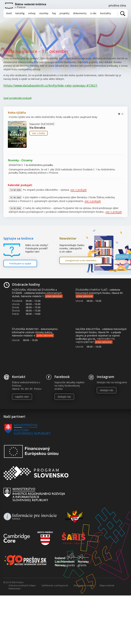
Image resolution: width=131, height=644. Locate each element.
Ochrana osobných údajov (22, 585)
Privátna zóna (117, 5)
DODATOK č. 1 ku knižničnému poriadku (31, 165)
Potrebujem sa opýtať (20, 263)
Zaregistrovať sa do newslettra (81, 260)
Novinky (44, 13)
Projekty (64, 13)
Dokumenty (80, 13)
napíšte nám (22, 397)
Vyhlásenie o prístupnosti (55, 585)
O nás (93, 13)
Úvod (9, 13)
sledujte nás (64, 397)
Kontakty (105, 13)
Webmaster (15, 588)
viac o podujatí (79, 190)
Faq (54, 13)
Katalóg (20, 13)
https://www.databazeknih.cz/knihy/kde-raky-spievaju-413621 (50, 85)
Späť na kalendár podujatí (17, 98)
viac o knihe (39, 133)
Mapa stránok (107, 585)
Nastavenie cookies (84, 585)
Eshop (32, 13)
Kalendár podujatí (20, 185)
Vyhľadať (123, 14)
